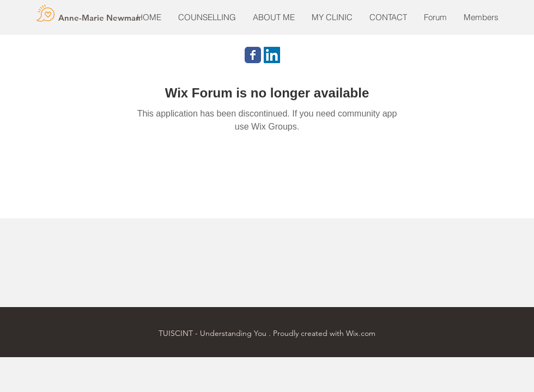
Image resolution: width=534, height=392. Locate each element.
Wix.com (361, 333)
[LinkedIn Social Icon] (272, 55)
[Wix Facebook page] (253, 55)
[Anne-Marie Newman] (99, 17)
